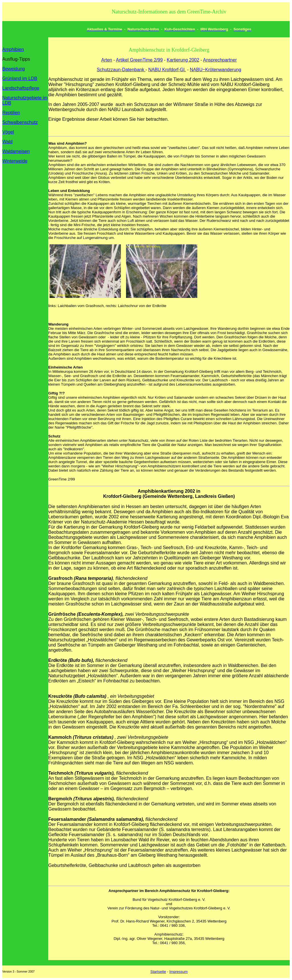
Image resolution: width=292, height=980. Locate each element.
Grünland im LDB (20, 78)
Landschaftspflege (21, 88)
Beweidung (14, 69)
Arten (107, 60)
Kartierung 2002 (183, 60)
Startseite (158, 972)
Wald (7, 142)
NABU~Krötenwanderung (216, 70)
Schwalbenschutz (20, 122)
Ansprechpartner (220, 60)
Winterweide (15, 161)
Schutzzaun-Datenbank (121, 70)
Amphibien (13, 49)
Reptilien (11, 113)
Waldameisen (16, 151)
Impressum (179, 972)
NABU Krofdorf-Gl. (167, 70)
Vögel (8, 132)
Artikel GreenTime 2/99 (139, 60)
